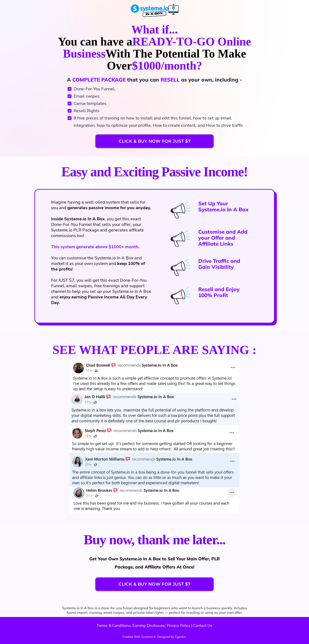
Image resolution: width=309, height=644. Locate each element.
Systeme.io (71, 608)
